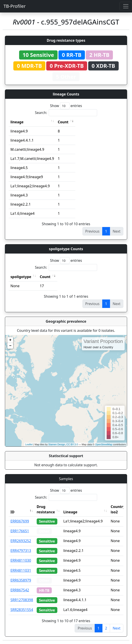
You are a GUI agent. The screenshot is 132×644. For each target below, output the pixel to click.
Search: (66, 113)
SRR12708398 (22, 600)
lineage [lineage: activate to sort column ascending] (17, 122)
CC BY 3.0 (72, 444)
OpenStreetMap (104, 444)
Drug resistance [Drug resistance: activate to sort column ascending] (46, 509)
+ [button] (10, 340)
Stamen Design (57, 444)
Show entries (66, 106)
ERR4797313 (21, 551)
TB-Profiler (15, 6)
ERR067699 (20, 521)
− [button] (10, 346)
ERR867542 (20, 590)
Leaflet (29, 444)
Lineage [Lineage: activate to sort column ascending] (70, 512)
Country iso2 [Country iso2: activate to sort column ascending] (118, 509)
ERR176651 (20, 531)
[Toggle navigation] (126, 6)
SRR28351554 (22, 610)
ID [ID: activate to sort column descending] (12, 512)
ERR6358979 (21, 580)
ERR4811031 (21, 570)
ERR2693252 (21, 541)
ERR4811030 (21, 560)
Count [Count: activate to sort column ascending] (63, 122)
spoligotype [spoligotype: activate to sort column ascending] (21, 277)
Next (117, 628)
